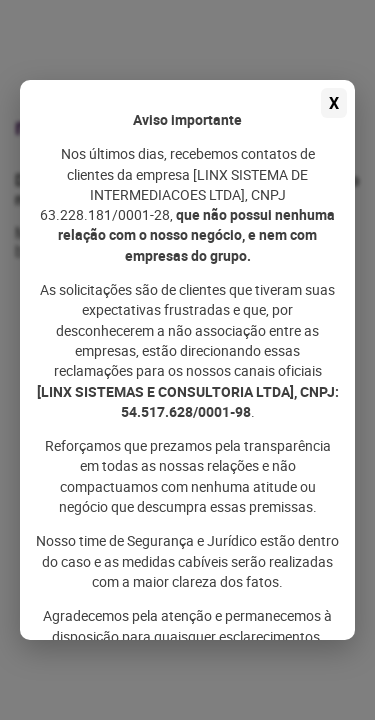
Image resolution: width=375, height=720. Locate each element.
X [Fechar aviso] (334, 103)
